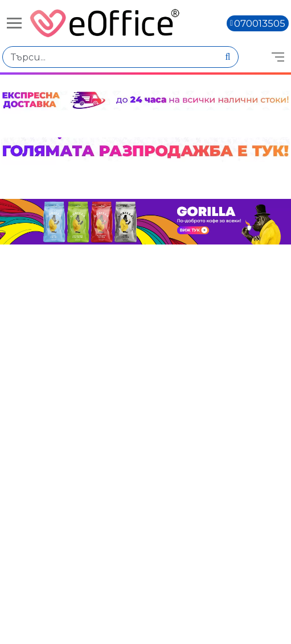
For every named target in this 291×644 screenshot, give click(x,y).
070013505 (260, 23)
